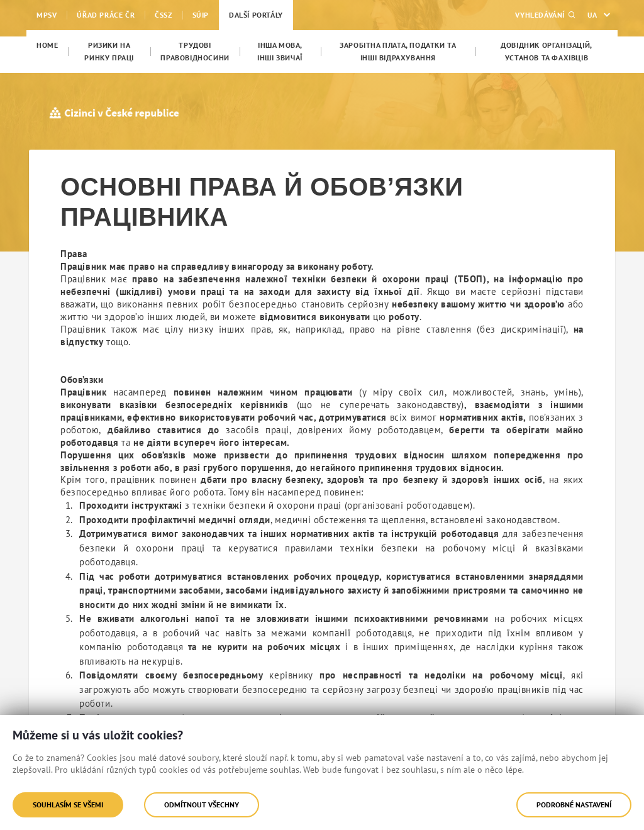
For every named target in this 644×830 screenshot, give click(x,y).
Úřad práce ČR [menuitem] (106, 15)
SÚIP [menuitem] (201, 15)
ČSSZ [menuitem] (163, 15)
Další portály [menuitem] (256, 15)
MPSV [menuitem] (47, 15)
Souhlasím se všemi (68, 805)
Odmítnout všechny (202, 805)
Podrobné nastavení (574, 805)
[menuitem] (47, 45)
